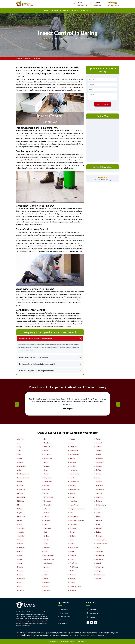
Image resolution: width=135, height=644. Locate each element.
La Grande (47, 548)
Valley (98, 548)
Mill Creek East (75, 489)
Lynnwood (47, 590)
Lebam (46, 579)
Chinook (20, 540)
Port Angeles (74, 567)
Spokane (99, 501)
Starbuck (99, 509)
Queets (72, 583)
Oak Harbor (74, 524)
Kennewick (47, 528)
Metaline (73, 478)
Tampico (99, 520)
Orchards (73, 536)
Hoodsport (47, 501)
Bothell (20, 509)
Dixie (19, 583)
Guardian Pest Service (67, 642)
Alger (19, 454)
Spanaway (99, 497)
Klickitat (46, 540)
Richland (99, 443)
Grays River (47, 478)
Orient (72, 540)
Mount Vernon (75, 505)
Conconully (21, 548)
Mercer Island (74, 474)
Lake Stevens (48, 563)
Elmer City (47, 447)
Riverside (99, 447)
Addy (19, 447)
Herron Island (48, 497)
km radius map (103, 140)
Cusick (20, 559)
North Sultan (74, 516)
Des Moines (21, 579)
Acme (19, 443)
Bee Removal (64, 609)
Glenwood (47, 466)
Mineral (72, 493)
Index (45, 509)
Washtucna (100, 559)
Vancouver (100, 551)
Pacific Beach (74, 548)
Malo (71, 443)
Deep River (21, 571)
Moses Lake (74, 501)
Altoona (20, 462)
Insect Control (64, 613)
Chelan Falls (21, 536)
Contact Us (63, 620)
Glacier (46, 462)
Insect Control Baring (34, 58)
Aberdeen (21, 439)
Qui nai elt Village (75, 586)
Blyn (19, 505)
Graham (46, 474)
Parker (72, 551)
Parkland (73, 555)
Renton (98, 439)
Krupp (46, 544)
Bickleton (21, 501)
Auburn (20, 470)
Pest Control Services (59, 11)
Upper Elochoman (102, 544)
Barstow (20, 485)
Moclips (72, 497)
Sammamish (100, 462)
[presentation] (17, 404)
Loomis (46, 586)
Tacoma (99, 516)
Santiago (99, 466)
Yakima (98, 579)
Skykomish (100, 485)
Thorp (98, 524)
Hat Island (47, 489)
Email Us (92, 617)
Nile (71, 513)
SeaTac (98, 470)
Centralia (20, 532)
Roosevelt (99, 458)
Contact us (75, 11)
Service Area (86, 11)
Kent (45, 532)
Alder (19, 451)
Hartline (46, 485)
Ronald (98, 454)
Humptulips (47, 505)
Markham (73, 462)
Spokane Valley (101, 505)
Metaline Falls (74, 482)
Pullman (72, 575)
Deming (20, 575)
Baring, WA (97, 5)
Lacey (45, 551)
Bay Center (21, 489)
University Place (101, 540)
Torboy (98, 532)
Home (47, 11)
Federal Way (48, 458)
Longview (47, 583)
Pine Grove (73, 563)
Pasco (72, 559)
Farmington (47, 454)
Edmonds (20, 590)
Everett (46, 451)
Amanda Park (22, 466)
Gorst (46, 470)
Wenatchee (100, 567)
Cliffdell (20, 544)
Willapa (98, 571)
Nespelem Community (77, 509)
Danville (20, 567)
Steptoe (99, 513)
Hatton (46, 493)
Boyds (20, 513)
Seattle (98, 474)
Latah (45, 575)
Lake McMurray (49, 559)
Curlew (20, 555)
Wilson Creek (100, 575)
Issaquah (46, 513)
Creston (20, 551)
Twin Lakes (100, 536)
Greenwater (48, 482)
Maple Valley (74, 451)
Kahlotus (47, 516)
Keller (46, 524)
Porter (72, 571)
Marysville (73, 470)
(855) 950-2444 (82, 5)
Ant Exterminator (65, 616)
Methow (73, 485)
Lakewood (47, 567)
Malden (72, 439)
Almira (20, 458)
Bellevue (20, 493)
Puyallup (73, 579)
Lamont (46, 571)
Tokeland (99, 528)
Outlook (73, 544)
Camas (20, 524)
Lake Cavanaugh (49, 555)
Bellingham (21, 497)
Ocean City (73, 528)
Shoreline (99, 482)
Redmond (73, 590)
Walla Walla (100, 555)
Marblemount (74, 454)
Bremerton (21, 516)
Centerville (21, 528)
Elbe (45, 439)
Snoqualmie (100, 489)
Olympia (73, 532)
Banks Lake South (23, 478)
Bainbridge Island (23, 474)
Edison (20, 586)
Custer (20, 563)
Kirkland (46, 536)
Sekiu (98, 478)
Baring (24, 58)
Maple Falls (73, 447)
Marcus (72, 458)
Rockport (99, 451)
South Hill (99, 493)
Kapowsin (47, 520)
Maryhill (72, 466)
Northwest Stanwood (77, 520)
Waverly (99, 563)
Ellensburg (47, 443)
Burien (20, 520)
